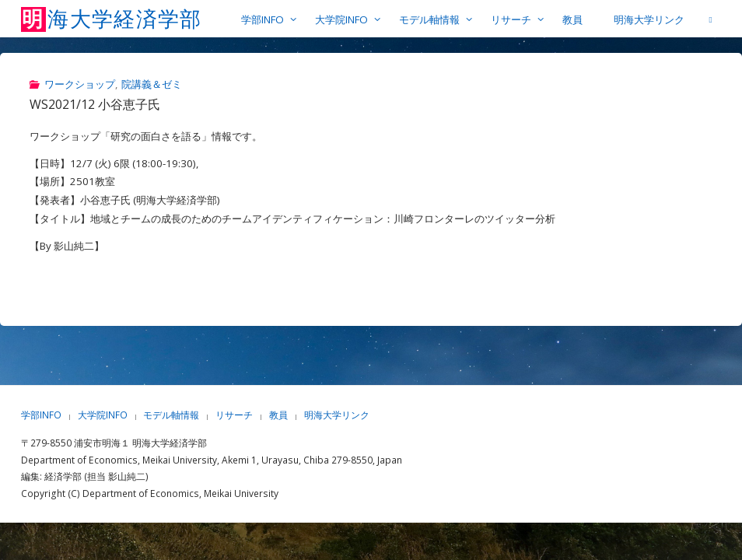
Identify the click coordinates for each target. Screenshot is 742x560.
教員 (278, 415)
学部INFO (41, 415)
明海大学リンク (337, 415)
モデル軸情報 (171, 415)
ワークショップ (80, 84)
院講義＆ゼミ (152, 84)
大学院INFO (103, 415)
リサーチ (234, 415)
